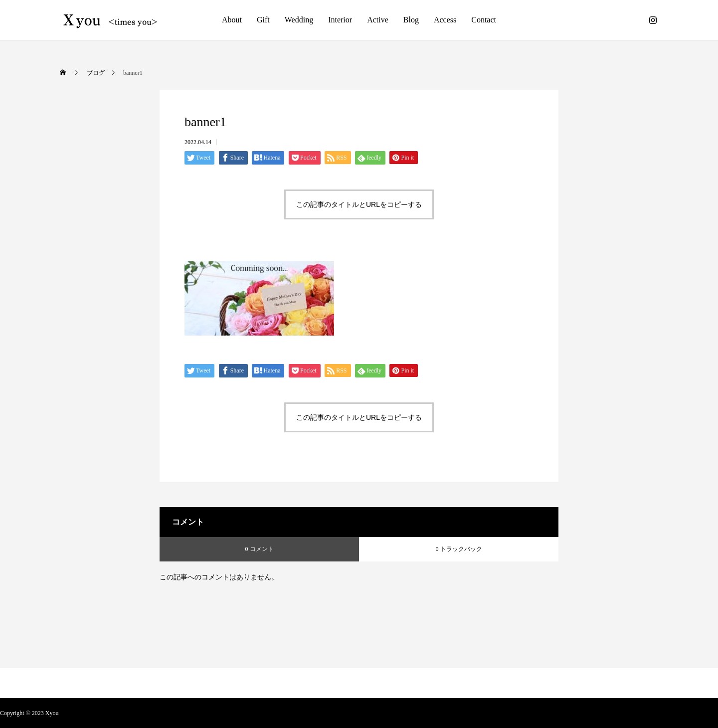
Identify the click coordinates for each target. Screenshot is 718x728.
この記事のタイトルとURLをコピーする (359, 204)
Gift (263, 20)
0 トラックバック (459, 549)
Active (378, 20)
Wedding (299, 20)
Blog (411, 20)
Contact (484, 20)
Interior (340, 20)
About (232, 20)
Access (445, 20)
